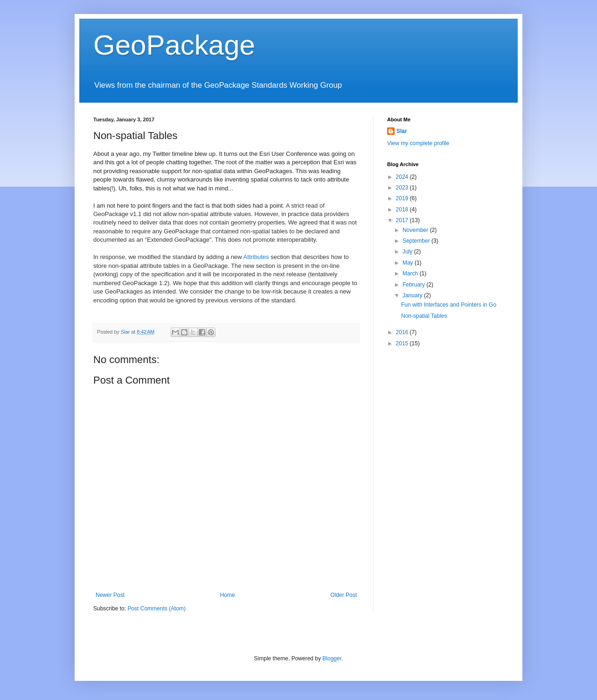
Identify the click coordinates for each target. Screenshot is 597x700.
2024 (403, 177)
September (417, 241)
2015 (403, 343)
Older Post (344, 595)
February (414, 285)
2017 (403, 220)
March (411, 273)
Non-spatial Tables (424, 316)
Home (228, 595)
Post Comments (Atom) (156, 609)
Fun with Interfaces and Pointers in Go (449, 305)
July (408, 252)
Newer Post (110, 595)
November (416, 230)
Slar (402, 131)
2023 (403, 188)
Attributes (256, 257)
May (409, 263)
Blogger (332, 658)
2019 (403, 198)
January (413, 295)
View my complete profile (418, 143)
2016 (403, 332)
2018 (403, 210)
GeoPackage (174, 45)
